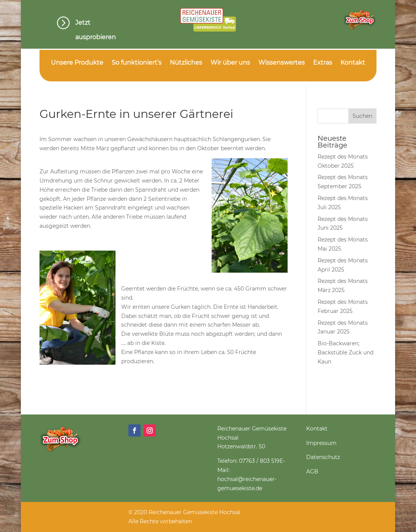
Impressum (321, 443)
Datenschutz (323, 457)
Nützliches (186, 63)
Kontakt (353, 63)
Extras (323, 63)
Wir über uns (230, 63)
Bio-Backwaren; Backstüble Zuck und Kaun (346, 353)
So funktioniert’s (137, 63)
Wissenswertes (282, 63)
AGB (312, 472)
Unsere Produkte (77, 63)
